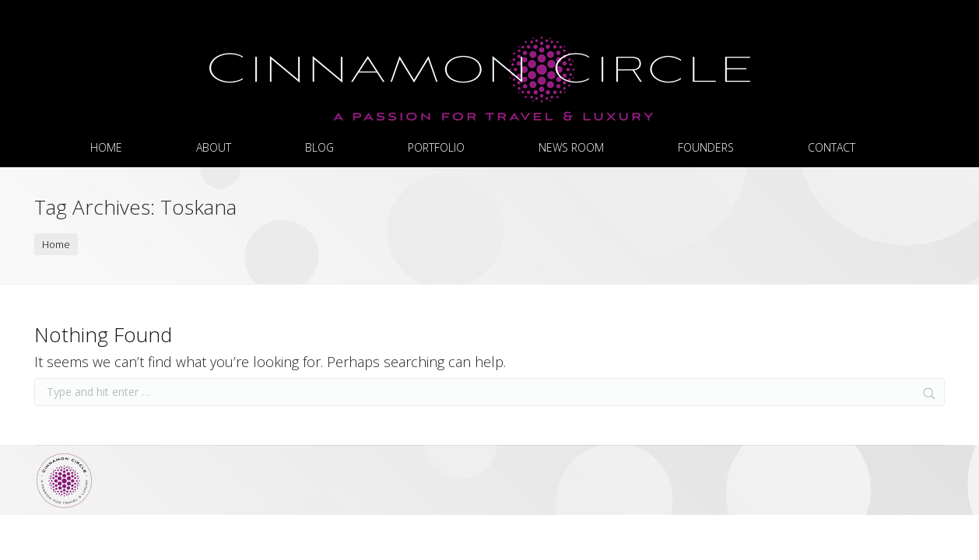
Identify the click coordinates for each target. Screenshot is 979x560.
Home (56, 244)
